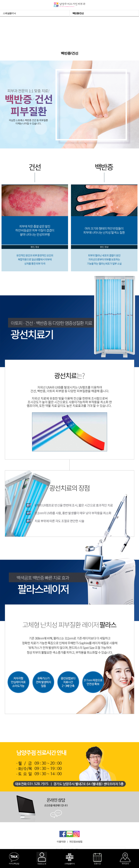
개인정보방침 (76, 842)
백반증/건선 (78, 13)
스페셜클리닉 (9, 13)
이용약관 (61, 842)
